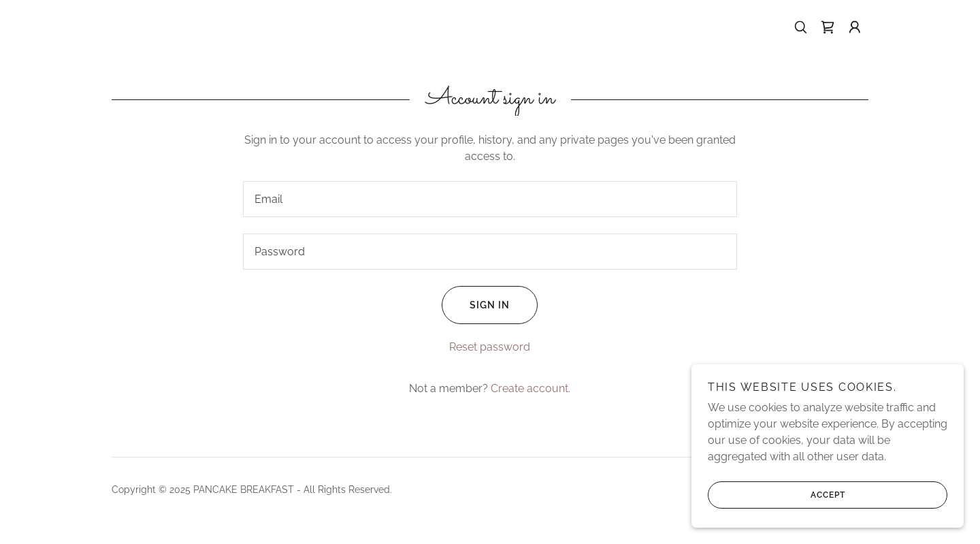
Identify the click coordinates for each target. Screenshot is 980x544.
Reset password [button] (490, 347)
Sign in (476, 305)
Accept (777, 495)
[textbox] (490, 199)
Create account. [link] (530, 388)
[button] (855, 27)
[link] (828, 27)
